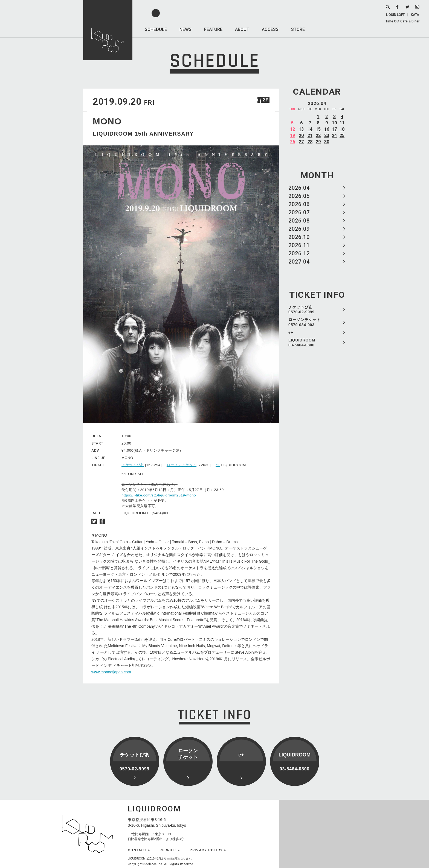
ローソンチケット (182, 465)
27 (301, 142)
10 (334, 123)
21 (310, 135)
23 (327, 135)
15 (318, 129)
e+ (291, 332)
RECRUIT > (170, 850)
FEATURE (213, 29)
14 (310, 129)
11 (342, 123)
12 (292, 129)
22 (318, 135)
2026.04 (299, 188)
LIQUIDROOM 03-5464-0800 (302, 343)
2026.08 (299, 221)
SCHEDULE (156, 29)
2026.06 (299, 204)
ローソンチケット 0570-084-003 (305, 322)
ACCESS (270, 29)
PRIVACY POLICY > (208, 850)
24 (334, 135)
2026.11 (299, 245)
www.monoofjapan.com (111, 672)
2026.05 (299, 196)
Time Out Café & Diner (402, 21)
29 (318, 142)
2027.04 (299, 262)
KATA (415, 15)
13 (301, 129)
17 (334, 129)
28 (310, 142)
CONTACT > (139, 850)
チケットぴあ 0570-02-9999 (302, 309)
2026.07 (299, 212)
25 (342, 135)
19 (292, 135)
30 (327, 142)
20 (301, 135)
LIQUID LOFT (395, 15)
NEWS (185, 29)
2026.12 (299, 253)
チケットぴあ (133, 465)
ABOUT (242, 29)
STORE (298, 29)
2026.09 (299, 229)
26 (292, 142)
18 (342, 129)
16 (327, 129)
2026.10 (299, 237)
